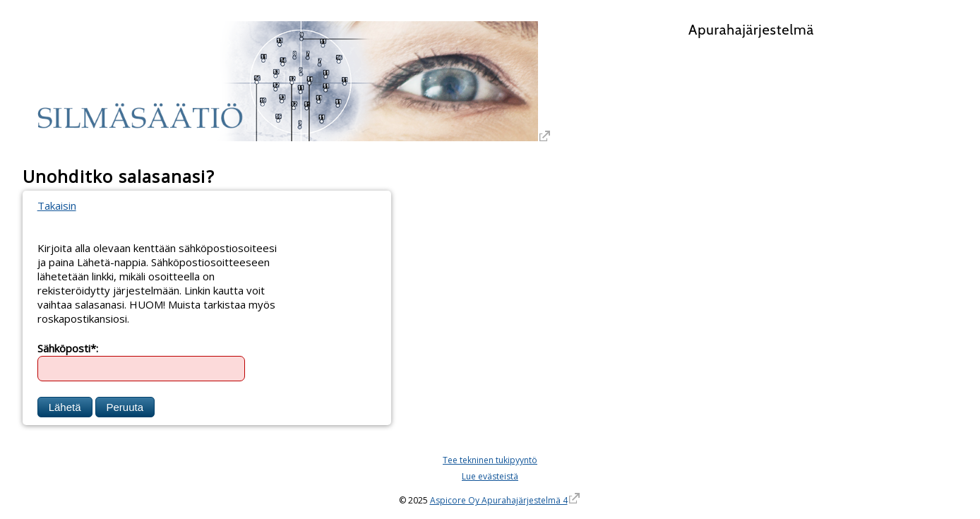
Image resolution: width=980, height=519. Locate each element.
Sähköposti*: (68, 347)
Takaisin (57, 205)
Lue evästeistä (490, 476)
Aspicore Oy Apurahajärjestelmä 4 (499, 500)
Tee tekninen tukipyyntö (490, 460)
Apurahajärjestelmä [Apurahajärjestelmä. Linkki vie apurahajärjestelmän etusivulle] (751, 30)
